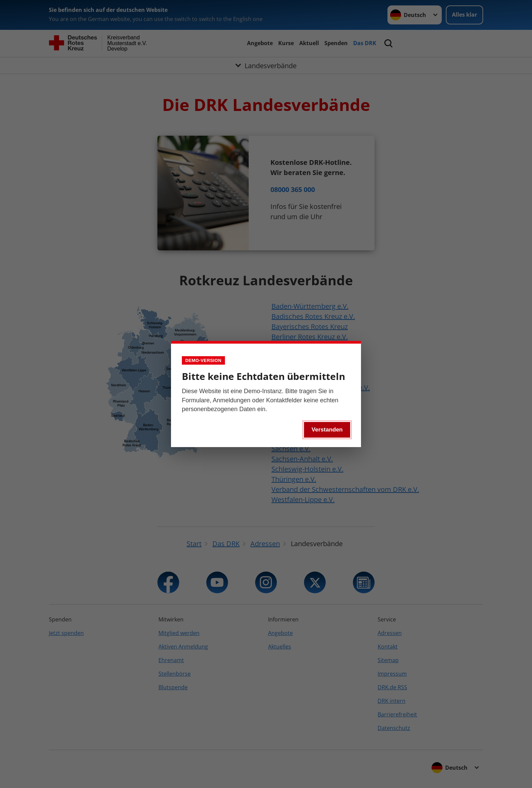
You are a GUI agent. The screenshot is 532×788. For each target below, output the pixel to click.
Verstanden (327, 430)
